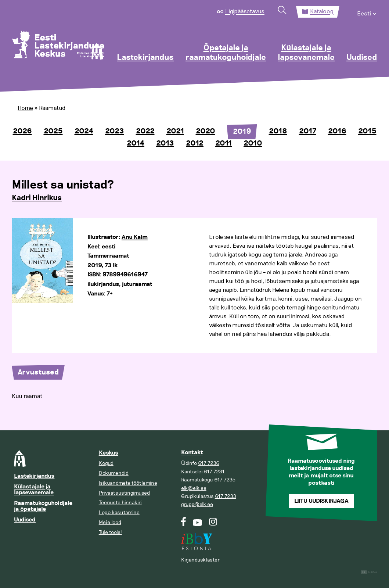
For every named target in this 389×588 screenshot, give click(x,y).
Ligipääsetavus (245, 11)
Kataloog (322, 11)
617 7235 (225, 480)
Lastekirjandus (145, 58)
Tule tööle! (110, 532)
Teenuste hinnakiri (120, 503)
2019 (242, 132)
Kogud (106, 463)
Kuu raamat (27, 396)
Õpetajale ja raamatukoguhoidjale (226, 53)
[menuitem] (367, 12)
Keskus (109, 453)
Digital (369, 572)
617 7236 (209, 463)
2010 (253, 143)
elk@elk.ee (194, 488)
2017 (308, 131)
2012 (195, 143)
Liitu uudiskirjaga (321, 501)
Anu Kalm (135, 237)
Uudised (362, 58)
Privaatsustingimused (124, 493)
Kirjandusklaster (200, 560)
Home (25, 108)
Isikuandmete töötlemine (128, 483)
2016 (337, 131)
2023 (115, 131)
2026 (22, 131)
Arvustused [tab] (38, 372)
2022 (145, 131)
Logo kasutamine (119, 512)
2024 (84, 131)
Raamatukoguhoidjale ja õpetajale (43, 506)
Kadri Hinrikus (37, 198)
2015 (367, 131)
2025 (53, 131)
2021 (175, 131)
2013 (165, 143)
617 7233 (226, 496)
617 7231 (214, 472)
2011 (224, 143)
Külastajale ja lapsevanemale (306, 53)
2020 (206, 131)
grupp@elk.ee (197, 504)
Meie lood (110, 522)
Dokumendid (114, 473)
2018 (278, 131)
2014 (136, 143)
